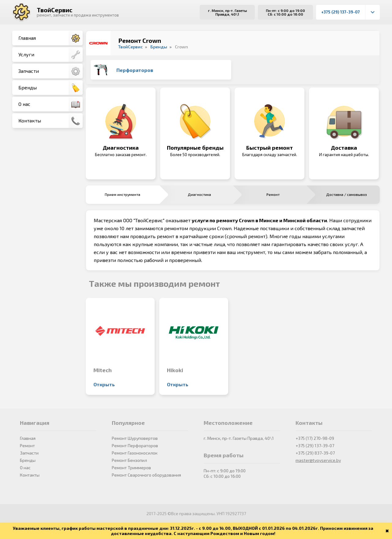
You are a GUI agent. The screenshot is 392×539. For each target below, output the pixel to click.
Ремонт (27, 445)
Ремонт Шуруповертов (135, 438)
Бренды (51, 88)
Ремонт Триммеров (131, 468)
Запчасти (51, 71)
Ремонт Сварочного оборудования (146, 475)
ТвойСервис (55, 10)
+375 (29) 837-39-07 (315, 453)
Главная (51, 38)
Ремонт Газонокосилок (135, 453)
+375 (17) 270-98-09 (315, 438)
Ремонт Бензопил (129, 460)
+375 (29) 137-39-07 (341, 12)
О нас (51, 104)
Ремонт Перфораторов (135, 445)
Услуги (51, 55)
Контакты (51, 121)
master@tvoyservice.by (318, 460)
